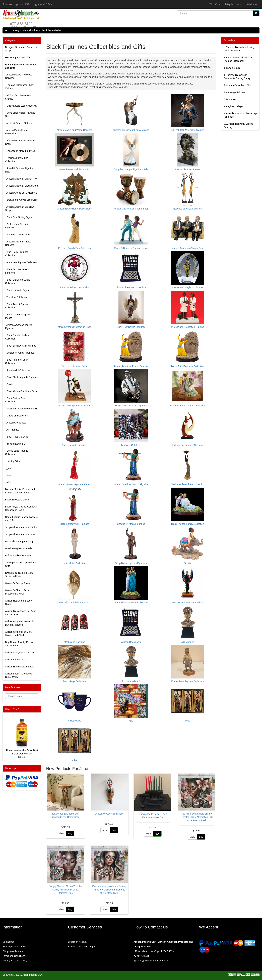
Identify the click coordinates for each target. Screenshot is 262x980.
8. (234, 106)
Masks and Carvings (16, 416)
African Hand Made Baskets (20, 667)
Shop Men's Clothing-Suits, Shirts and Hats (19, 575)
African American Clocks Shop (21, 186)
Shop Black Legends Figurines (22, 377)
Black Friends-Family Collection (17, 361)
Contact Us (8, 942)
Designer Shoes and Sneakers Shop (21, 49)
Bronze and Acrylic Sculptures (21, 200)
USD (214, 4)
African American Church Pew (21, 179)
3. (232, 68)
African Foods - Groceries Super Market (19, 675)
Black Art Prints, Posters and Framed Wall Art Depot (20, 491)
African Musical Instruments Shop (20, 142)
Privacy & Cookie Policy (15, 961)
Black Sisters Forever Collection (17, 400)
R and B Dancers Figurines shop (20, 170)
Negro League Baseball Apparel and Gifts (22, 519)
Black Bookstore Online (17, 500)
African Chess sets (16, 423)
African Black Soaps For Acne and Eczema (21, 613)
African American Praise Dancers (18, 243)
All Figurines (12, 430)
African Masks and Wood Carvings (19, 76)
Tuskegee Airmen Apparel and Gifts (21, 564)
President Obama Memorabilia (22, 409)
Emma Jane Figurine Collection (17, 452)
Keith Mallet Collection (17, 370)
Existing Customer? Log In (82, 947)
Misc (8, 475)
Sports (9, 384)
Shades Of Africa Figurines (20, 353)
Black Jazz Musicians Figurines (17, 271)
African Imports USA (16, 4)
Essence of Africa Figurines (20, 151)
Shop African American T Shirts (21, 527)
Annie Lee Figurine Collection (21, 262)
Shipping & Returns (13, 951)
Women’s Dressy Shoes (18, 583)
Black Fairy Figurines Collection (17, 254)
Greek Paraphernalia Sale (19, 548)
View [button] (61, 833)
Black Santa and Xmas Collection (18, 281)
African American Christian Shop (20, 208)
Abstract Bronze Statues (18, 123)
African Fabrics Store (16, 660)
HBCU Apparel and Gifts (18, 58)
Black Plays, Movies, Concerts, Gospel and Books (21, 508)
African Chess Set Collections (21, 193)
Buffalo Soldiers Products (18, 556)
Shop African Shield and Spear (22, 391)
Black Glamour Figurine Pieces (18, 316)
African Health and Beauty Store (19, 602)
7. (230, 99)
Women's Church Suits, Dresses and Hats (17, 592)
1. (239, 49)
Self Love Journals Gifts (18, 235)
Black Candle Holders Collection (17, 337)
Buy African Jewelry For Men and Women (20, 644)
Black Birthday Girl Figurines (21, 346)
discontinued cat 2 (15, 444)
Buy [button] (70, 833)
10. (238, 125)
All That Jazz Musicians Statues (18, 97)
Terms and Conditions (14, 956)
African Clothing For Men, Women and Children (18, 633)
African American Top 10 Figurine (18, 327)
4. (237, 77)
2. (238, 59)
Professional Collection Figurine (18, 226)
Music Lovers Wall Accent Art (21, 106)
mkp (8, 482)
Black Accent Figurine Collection (17, 306)
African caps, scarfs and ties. (20, 653)
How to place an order (14, 947)
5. (237, 85)
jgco (8, 468)
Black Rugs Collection (17, 437)
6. (234, 92)
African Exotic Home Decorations (16, 132)
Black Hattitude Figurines (19, 290)
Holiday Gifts (12, 461)
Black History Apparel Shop (19, 541)
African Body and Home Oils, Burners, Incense (20, 623)
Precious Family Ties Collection (17, 160)
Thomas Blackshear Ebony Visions (20, 87)
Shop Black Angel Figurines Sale (20, 114)
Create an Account (78, 942)
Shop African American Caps (20, 534)
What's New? (12, 709)
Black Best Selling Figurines (20, 217)
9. (240, 115)
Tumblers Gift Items (16, 297)
